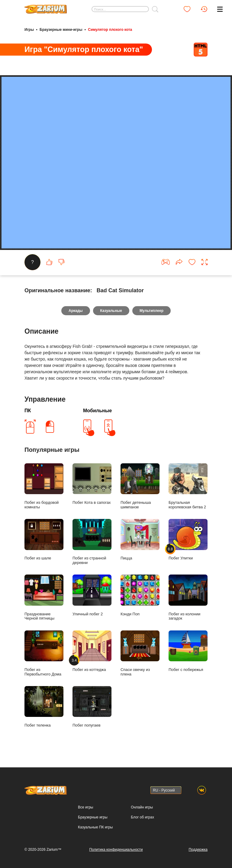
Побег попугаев (92, 707)
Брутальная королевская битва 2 (188, 486)
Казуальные (111, 311)
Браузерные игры (93, 817)
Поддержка (198, 850)
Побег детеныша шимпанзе (140, 486)
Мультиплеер (151, 311)
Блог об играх (142, 817)
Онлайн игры (142, 807)
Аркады (76, 311)
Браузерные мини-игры (61, 30)
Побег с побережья (188, 651)
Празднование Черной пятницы (44, 598)
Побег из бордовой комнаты (44, 486)
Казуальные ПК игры (95, 827)
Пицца (140, 540)
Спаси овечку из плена (140, 653)
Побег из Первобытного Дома (44, 653)
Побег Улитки (188, 540)
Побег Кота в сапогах (92, 484)
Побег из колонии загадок (188, 598)
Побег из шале (44, 540)
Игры (29, 30)
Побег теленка (44, 707)
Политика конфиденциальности (116, 850)
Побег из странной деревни (92, 542)
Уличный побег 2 (92, 595)
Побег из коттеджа (92, 651)
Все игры (85, 807)
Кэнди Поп (140, 595)
